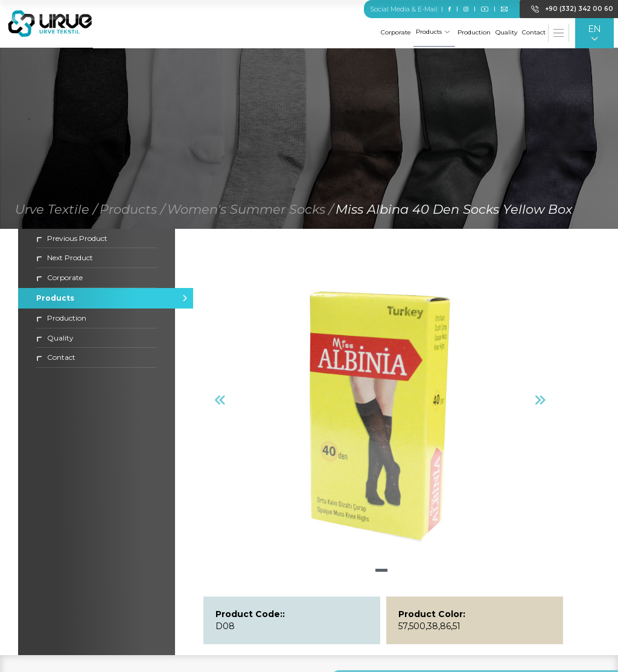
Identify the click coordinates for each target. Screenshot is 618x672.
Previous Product (72, 239)
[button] (381, 571)
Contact (534, 32)
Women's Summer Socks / (250, 210)
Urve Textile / (56, 210)
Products (433, 32)
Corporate (396, 32)
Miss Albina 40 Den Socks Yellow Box (454, 210)
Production (474, 32)
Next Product (65, 259)
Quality (506, 32)
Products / (132, 210)
